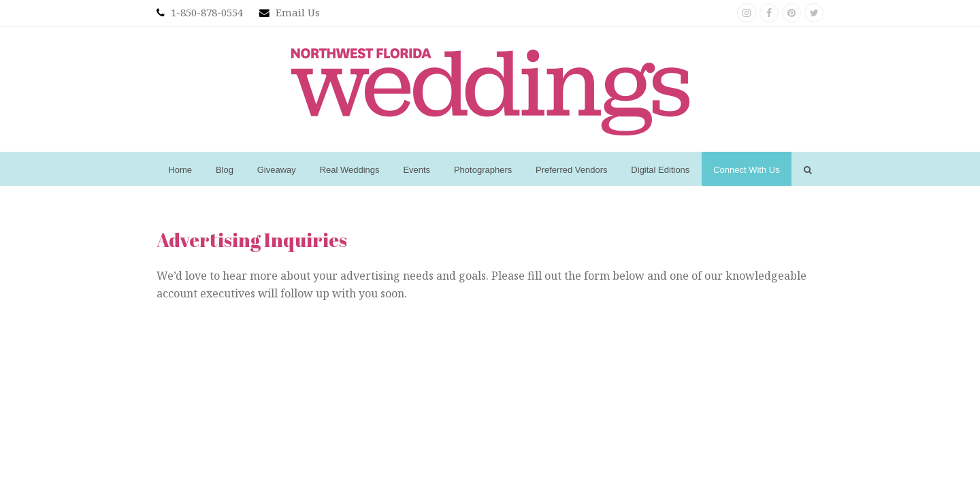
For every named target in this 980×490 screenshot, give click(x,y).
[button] (807, 169)
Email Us (298, 12)
